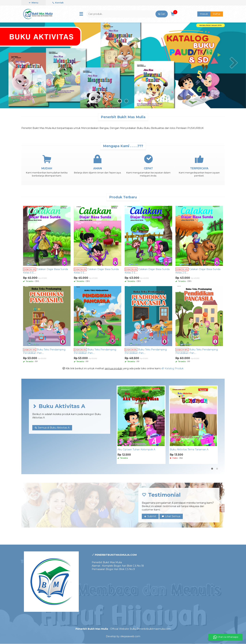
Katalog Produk (173, 368)
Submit (150, 516)
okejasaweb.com (130, 636)
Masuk (204, 14)
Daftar (217, 14)
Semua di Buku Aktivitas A (52, 428)
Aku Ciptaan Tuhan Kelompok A (136, 449)
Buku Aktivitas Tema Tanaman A (189, 449)
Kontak (58, 3)
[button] (162, 14)
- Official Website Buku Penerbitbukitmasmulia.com (123, 629)
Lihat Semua (171, 516)
